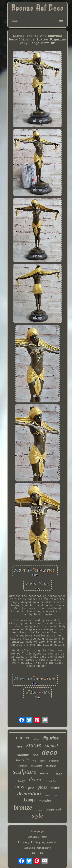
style (37, 816)
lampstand (53, 809)
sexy (22, 780)
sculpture (25, 772)
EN (33, 854)
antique (23, 754)
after (36, 740)
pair (31, 788)
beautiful (54, 761)
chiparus (51, 766)
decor (35, 779)
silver (47, 795)
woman (36, 765)
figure (43, 761)
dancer (23, 738)
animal (39, 810)
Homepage (37, 831)
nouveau (46, 773)
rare (20, 746)
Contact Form (37, 837)
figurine (51, 738)
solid (35, 755)
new (20, 786)
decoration (29, 793)
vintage (23, 766)
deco (50, 753)
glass (42, 787)
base (59, 774)
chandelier (51, 781)
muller (55, 788)
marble (22, 760)
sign (55, 795)
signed (51, 746)
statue (34, 745)
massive (45, 800)
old (34, 761)
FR (41, 854)
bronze (23, 807)
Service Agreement (37, 848)
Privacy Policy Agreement (37, 842)
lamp (29, 800)
